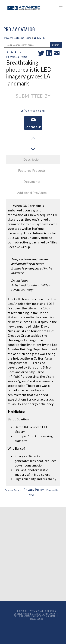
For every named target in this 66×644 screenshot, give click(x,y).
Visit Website (33, 111)
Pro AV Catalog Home (18, 38)
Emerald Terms (13, 490)
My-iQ (40, 38)
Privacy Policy (34, 490)
